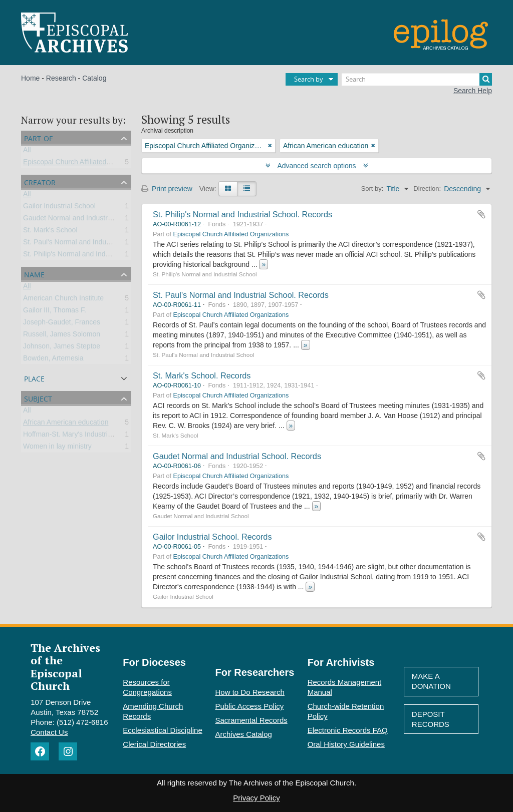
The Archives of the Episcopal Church (65, 667)
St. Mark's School (50, 232)
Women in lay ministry (57, 448)
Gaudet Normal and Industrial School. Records (237, 456)
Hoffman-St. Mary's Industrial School (80, 436)
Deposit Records (431, 719)
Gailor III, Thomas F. (55, 312)
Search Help (473, 91)
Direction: (427, 188)
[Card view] (228, 189)
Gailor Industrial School (59, 208)
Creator (40, 181)
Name (34, 274)
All (27, 152)
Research (61, 78)
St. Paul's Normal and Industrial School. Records (241, 295)
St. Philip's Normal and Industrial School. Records (242, 214)
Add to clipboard (481, 214)
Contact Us (49, 732)
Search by (309, 79)
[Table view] (247, 189)
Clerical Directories (154, 744)
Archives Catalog (244, 734)
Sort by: (372, 188)
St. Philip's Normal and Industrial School (85, 256)
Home (30, 78)
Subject (38, 398)
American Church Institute (63, 300)
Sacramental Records (251, 720)
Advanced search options (317, 166)
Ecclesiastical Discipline (162, 730)
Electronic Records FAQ (348, 730)
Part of (38, 137)
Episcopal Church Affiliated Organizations (87, 164)
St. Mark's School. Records (202, 375)
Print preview (167, 189)
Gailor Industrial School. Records (212, 537)
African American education (66, 424)
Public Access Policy (250, 706)
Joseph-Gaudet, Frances (62, 324)
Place (34, 378)
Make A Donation (431, 681)
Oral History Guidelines (346, 744)
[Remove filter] (270, 146)
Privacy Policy (256, 798)
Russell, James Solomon (62, 336)
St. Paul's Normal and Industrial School (84, 244)
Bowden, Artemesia (53, 360)
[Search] (417, 79)
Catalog (94, 78)
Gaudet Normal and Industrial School (81, 220)
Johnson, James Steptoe (62, 348)
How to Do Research (250, 692)
